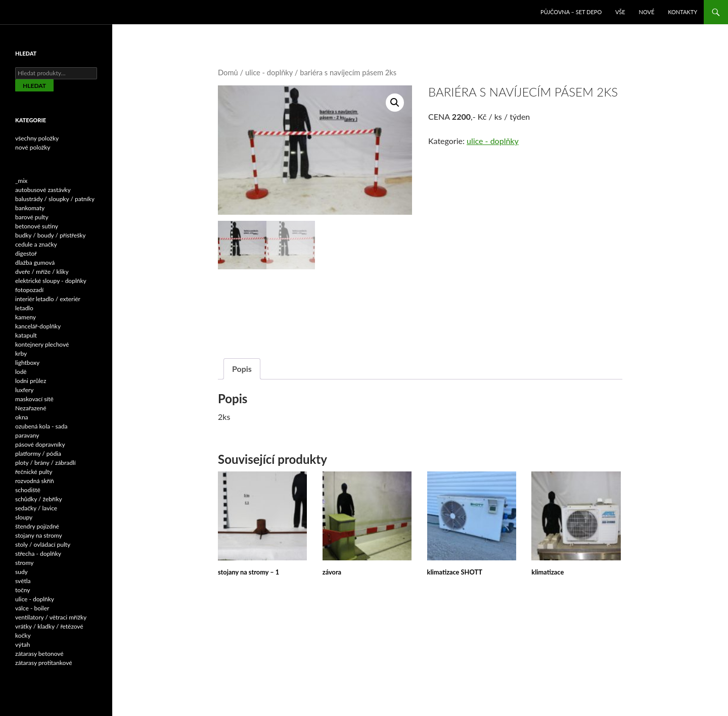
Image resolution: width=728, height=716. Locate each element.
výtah (22, 645)
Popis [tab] (242, 368)
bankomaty (30, 208)
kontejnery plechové (42, 344)
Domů (228, 72)
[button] (395, 103)
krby (21, 353)
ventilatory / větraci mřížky (51, 617)
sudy (21, 572)
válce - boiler (32, 608)
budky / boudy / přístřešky (51, 235)
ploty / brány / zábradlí (45, 463)
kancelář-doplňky (38, 326)
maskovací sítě (34, 399)
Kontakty (682, 12)
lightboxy (27, 363)
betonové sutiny (37, 226)
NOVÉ (647, 12)
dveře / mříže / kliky (42, 272)
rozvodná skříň (35, 481)
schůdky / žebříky (39, 499)
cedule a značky (36, 244)
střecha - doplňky (38, 554)
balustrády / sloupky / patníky (55, 199)
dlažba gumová (35, 262)
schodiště (28, 490)
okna (22, 417)
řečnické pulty (34, 472)
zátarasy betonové (39, 654)
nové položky (33, 147)
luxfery (24, 390)
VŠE (620, 12)
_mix (21, 181)
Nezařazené (31, 408)
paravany (27, 435)
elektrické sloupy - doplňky (51, 281)
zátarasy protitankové (44, 663)
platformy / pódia (38, 454)
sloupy (24, 517)
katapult (26, 335)
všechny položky (37, 138)
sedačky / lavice (36, 508)
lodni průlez (31, 381)
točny (23, 590)
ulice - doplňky (269, 72)
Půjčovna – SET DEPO (571, 12)
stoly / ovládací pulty (43, 544)
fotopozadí (29, 290)
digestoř (26, 253)
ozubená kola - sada (41, 426)
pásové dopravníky (40, 444)
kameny (26, 317)
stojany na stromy (39, 535)
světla (23, 581)
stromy (24, 563)
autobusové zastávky (43, 190)
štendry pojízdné (37, 526)
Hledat (34, 86)
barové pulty (32, 217)
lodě (21, 372)
